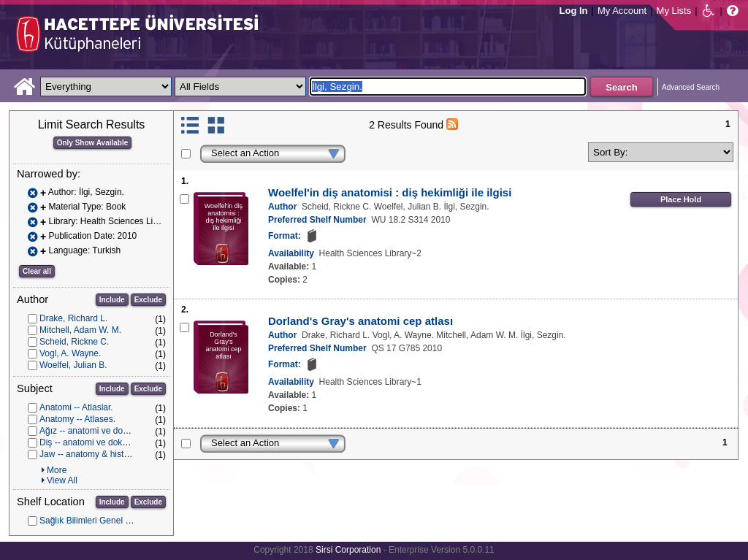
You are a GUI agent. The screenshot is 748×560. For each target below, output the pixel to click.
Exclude (148, 300)
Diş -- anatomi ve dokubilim (92, 442)
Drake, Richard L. (73, 318)
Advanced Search (691, 87)
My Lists (674, 11)
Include (112, 300)
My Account (622, 11)
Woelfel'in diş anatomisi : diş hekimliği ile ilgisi (390, 192)
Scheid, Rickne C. (74, 342)
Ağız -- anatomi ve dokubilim (95, 431)
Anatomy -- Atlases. (77, 419)
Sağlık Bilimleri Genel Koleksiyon (103, 521)
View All (62, 480)
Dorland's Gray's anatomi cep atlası (360, 321)
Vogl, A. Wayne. (70, 353)
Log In (574, 11)
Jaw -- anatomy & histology (92, 454)
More (57, 470)
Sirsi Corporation (348, 550)
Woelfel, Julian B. (73, 365)
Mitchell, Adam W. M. (80, 330)
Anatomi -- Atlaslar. (76, 407)
